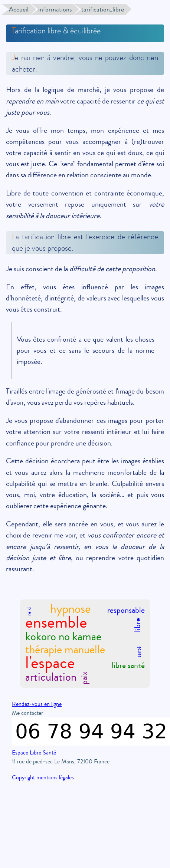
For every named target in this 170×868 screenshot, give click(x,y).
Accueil (19, 9)
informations (55, 9)
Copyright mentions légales (43, 777)
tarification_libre (103, 9)
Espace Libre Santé (34, 753)
